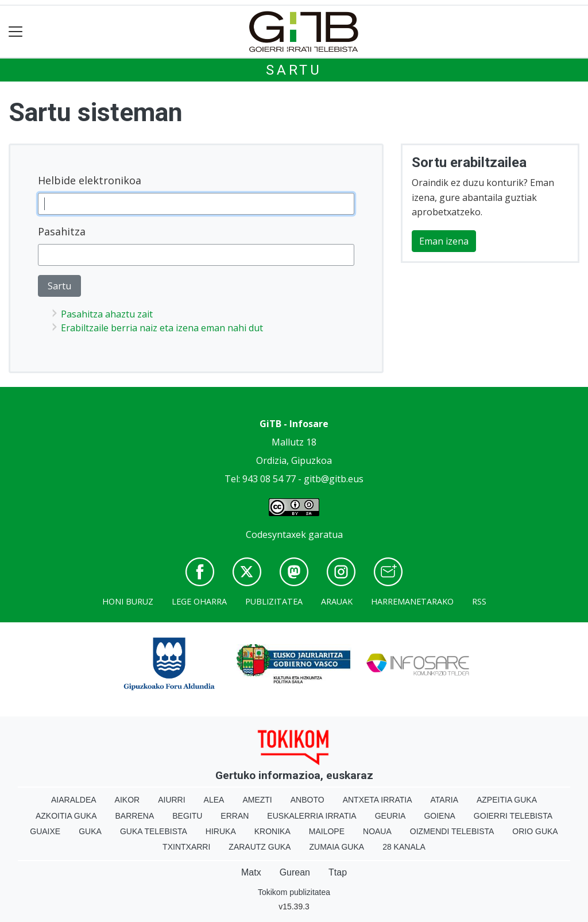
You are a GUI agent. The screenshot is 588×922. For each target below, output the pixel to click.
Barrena (135, 816)
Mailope (327, 831)
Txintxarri (186, 847)
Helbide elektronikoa (90, 180)
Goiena (439, 816)
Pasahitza (62, 231)
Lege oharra (199, 601)
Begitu (187, 816)
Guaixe (45, 831)
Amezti (257, 800)
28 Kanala (404, 847)
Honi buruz (128, 601)
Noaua (377, 831)
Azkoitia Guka (66, 816)
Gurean (295, 872)
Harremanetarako (412, 601)
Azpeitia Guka (507, 800)
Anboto (307, 800)
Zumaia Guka (336, 847)
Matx (251, 872)
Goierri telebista (513, 816)
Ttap (338, 872)
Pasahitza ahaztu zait (107, 314)
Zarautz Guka (260, 847)
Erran (235, 816)
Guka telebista (154, 831)
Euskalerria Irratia (312, 816)
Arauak (337, 601)
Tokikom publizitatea (294, 892)
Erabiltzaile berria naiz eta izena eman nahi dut (162, 328)
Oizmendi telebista (452, 831)
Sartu (294, 70)
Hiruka (221, 831)
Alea (214, 800)
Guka (90, 831)
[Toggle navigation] (16, 32)
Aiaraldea (74, 800)
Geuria (390, 816)
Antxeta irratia (378, 800)
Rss (479, 601)
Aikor (127, 800)
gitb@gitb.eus (334, 479)
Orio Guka (535, 831)
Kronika (272, 831)
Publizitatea (274, 601)
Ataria (444, 800)
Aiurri (171, 800)
